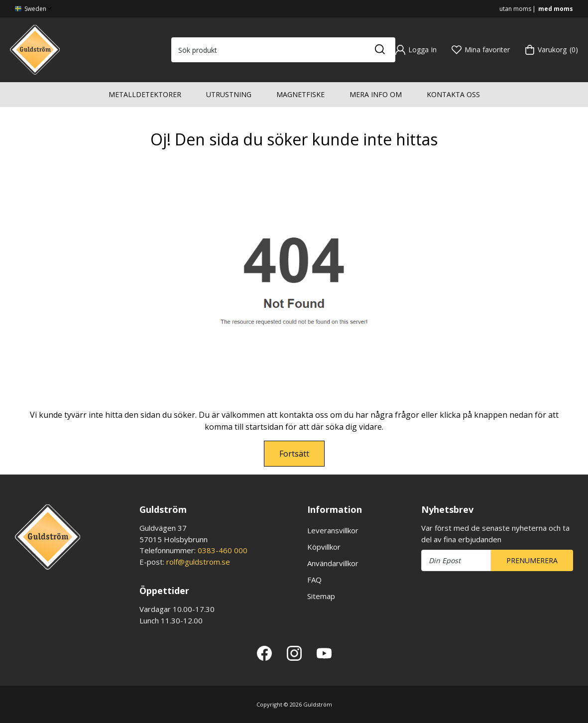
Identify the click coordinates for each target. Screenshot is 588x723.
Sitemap (321, 596)
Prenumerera (532, 560)
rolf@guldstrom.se (198, 562)
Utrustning (229, 94)
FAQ (314, 580)
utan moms (515, 9)
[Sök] (379, 50)
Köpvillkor (324, 547)
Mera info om (376, 94)
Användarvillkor (333, 563)
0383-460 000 (223, 550)
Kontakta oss (453, 94)
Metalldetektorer (145, 94)
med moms (556, 9)
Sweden (34, 9)
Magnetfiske (300, 94)
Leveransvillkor (333, 530)
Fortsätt (294, 454)
